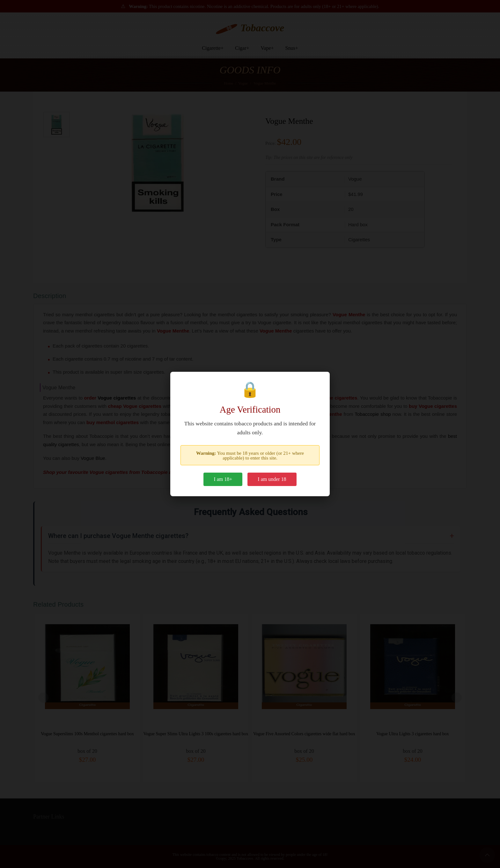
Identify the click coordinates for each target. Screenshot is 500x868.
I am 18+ (223, 479)
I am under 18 (272, 479)
